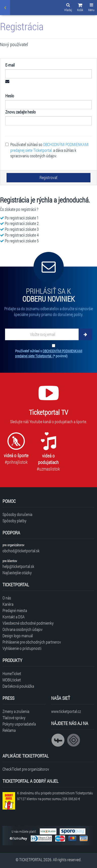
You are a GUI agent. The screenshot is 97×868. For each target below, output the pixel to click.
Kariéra (8, 604)
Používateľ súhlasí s (49, 353)
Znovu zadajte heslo (21, 112)
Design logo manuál (18, 636)
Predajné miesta (15, 610)
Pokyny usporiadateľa (19, 724)
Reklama (9, 730)
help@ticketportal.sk (18, 566)
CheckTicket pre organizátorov (26, 769)
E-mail (10, 65)
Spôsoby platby (14, 521)
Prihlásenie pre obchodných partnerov (32, 642)
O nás (7, 598)
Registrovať (48, 177)
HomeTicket (12, 673)
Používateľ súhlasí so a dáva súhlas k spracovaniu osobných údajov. (47, 150)
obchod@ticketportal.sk (21, 551)
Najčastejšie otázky (17, 573)
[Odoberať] (85, 334)
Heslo (10, 96)
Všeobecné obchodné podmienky (28, 623)
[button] (80, 8)
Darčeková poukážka (18, 686)
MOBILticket (12, 680)
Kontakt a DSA (14, 617)
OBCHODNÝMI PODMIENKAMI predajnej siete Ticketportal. (50, 147)
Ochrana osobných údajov (23, 629)
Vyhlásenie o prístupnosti (22, 648)
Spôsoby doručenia (17, 514)
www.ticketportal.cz (66, 711)
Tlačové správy (14, 718)
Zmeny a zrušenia (16, 711)
